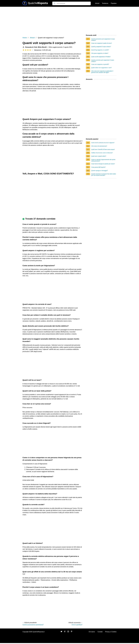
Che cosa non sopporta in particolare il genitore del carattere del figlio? (102, 72)
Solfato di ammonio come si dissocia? (102, 153)
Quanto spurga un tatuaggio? (100, 171)
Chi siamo (92, 632)
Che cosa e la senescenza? (99, 146)
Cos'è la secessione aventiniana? (33, 625)
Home (25, 38)
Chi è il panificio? (77, 625)
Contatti (100, 632)
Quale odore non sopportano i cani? (101, 68)
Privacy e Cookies (111, 632)
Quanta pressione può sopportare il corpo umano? (103, 40)
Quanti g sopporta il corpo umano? (101, 47)
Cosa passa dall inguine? (98, 167)
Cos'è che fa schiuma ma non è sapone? (103, 143)
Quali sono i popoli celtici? (99, 156)
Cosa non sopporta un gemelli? (100, 64)
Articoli (97, 3)
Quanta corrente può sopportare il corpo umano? (103, 61)
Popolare (114, 3)
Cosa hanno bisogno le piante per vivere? (103, 164)
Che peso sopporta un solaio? (100, 53)
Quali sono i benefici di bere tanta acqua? (103, 149)
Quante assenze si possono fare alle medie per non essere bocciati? (104, 175)
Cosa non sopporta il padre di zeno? (102, 43)
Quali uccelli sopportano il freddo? (101, 57)
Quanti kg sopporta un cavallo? (100, 50)
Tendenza (105, 3)
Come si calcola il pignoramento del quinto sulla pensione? (103, 160)
